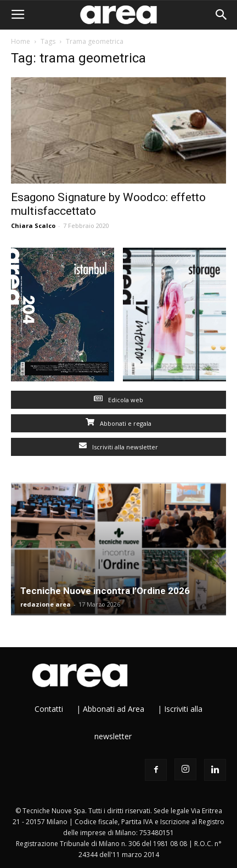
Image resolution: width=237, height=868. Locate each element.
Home (21, 41)
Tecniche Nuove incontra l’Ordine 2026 (105, 591)
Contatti (49, 709)
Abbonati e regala (119, 423)
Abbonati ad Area (114, 709)
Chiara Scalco (33, 225)
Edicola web (119, 400)
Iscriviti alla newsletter (119, 447)
